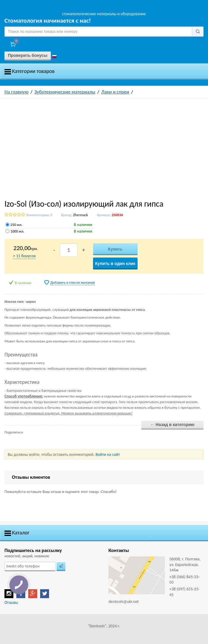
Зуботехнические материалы (65, 92)
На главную (16, 92)
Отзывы (11, 602)
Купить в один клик (115, 263)
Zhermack (81, 215)
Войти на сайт (108, 454)
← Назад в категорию (172, 425)
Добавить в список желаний (73, 282)
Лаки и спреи (115, 92)
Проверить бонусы (28, 55)
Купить (115, 249)
